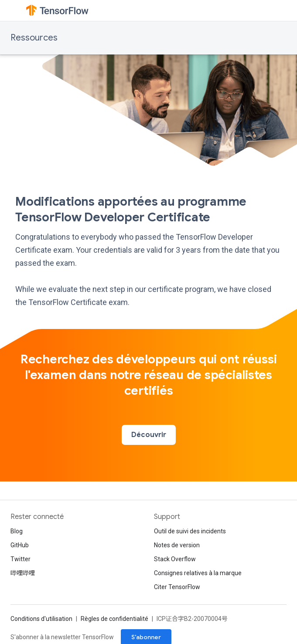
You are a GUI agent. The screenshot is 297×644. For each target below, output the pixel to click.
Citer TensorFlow (177, 587)
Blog (17, 531)
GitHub (20, 545)
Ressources (34, 38)
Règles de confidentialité (114, 619)
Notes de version (177, 545)
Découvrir (149, 435)
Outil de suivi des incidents (190, 531)
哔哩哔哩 (23, 573)
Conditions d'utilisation (41, 619)
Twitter (20, 559)
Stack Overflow (175, 559)
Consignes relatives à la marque (198, 573)
